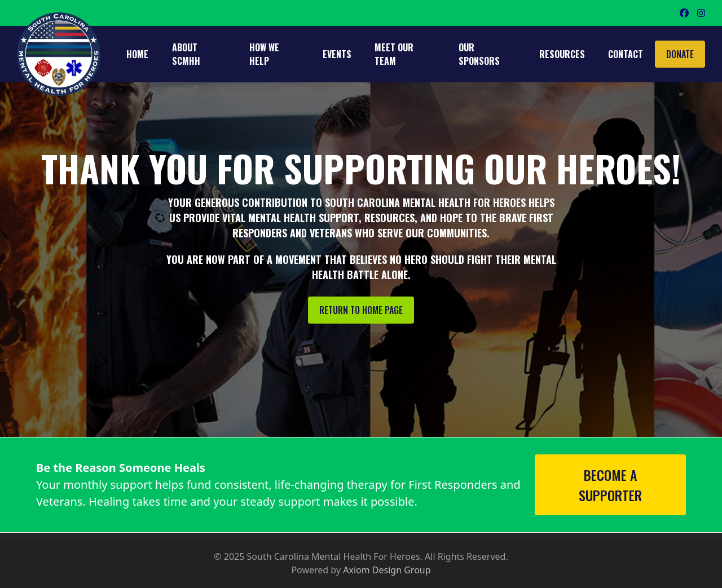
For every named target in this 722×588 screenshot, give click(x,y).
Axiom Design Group (387, 570)
